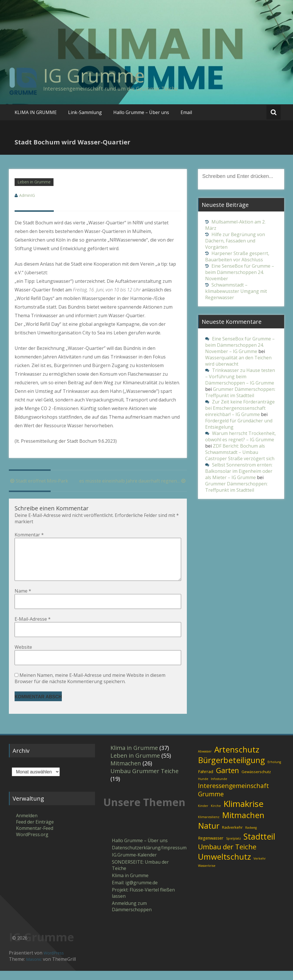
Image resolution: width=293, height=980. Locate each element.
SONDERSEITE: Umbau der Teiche (140, 874)
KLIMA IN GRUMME (36, 112)
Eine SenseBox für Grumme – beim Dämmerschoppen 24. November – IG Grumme (240, 345)
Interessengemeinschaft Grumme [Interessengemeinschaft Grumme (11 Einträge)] (233, 799)
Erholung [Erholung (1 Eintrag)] (274, 771)
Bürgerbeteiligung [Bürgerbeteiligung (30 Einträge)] (231, 769)
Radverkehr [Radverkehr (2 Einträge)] (232, 836)
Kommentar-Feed (35, 837)
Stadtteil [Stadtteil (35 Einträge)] (259, 846)
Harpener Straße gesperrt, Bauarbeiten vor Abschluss (237, 256)
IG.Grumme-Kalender (134, 864)
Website (23, 656)
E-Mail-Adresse (33, 628)
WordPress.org (32, 844)
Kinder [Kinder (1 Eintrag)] (203, 815)
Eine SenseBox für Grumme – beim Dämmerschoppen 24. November (240, 272)
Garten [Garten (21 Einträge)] (227, 779)
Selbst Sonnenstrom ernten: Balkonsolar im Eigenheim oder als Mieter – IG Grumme (239, 471)
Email (186, 112)
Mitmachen (126, 772)
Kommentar (29, 535)
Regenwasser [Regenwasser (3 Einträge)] (211, 847)
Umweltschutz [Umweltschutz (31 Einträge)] (224, 866)
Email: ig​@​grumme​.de (135, 892)
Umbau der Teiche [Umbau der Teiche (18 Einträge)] (227, 856)
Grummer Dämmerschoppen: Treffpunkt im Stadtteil (240, 392)
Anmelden (27, 825)
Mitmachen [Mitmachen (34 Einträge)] (243, 824)
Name (23, 600)
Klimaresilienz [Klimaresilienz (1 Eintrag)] (209, 826)
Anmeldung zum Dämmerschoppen (132, 916)
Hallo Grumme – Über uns (141, 112)
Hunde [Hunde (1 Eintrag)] (203, 788)
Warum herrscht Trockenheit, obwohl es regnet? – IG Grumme (240, 436)
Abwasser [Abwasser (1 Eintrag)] (205, 761)
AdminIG (27, 195)
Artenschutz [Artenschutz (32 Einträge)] (237, 758)
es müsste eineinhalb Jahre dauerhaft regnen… (133, 481)
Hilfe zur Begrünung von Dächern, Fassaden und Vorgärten (235, 241)
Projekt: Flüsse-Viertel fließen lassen (143, 902)
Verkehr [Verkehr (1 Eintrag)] (260, 868)
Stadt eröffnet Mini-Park (38, 481)
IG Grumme (94, 75)
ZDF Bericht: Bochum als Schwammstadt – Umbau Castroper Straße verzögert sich (240, 452)
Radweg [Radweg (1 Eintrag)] (251, 837)
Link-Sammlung (85, 112)
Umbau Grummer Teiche (144, 780)
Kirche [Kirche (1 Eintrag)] (216, 815)
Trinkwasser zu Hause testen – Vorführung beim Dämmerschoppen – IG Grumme (240, 377)
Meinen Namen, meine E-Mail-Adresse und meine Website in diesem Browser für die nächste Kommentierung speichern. (90, 687)
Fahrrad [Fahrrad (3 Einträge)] (206, 781)
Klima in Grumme (134, 757)
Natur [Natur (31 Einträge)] (209, 835)
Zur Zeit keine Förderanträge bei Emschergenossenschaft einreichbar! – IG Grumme (240, 408)
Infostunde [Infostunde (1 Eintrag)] (219, 788)
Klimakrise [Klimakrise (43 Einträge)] (243, 813)
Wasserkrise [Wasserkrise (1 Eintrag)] (207, 875)
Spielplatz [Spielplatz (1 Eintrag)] (233, 848)
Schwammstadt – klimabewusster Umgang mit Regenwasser (236, 291)
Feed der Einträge (35, 831)
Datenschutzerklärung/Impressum (146, 857)
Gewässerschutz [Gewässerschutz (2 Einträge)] (256, 781)
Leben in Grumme (34, 182)
